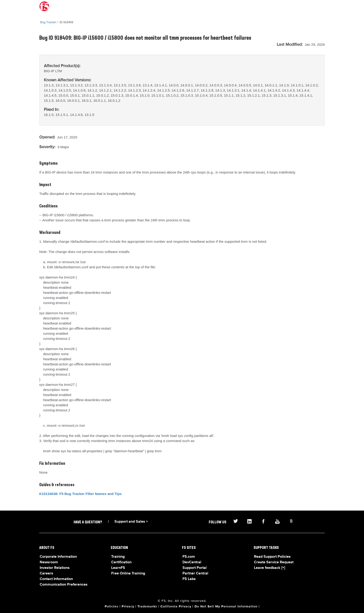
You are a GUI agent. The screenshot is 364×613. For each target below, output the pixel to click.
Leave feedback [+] (270, 568)
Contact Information (56, 579)
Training (118, 557)
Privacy (128, 606)
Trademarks (147, 606)
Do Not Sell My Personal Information (226, 606)
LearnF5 (118, 568)
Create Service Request (274, 562)
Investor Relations (55, 568)
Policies (112, 606)
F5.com (189, 557)
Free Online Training (128, 574)
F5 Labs (189, 579)
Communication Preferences (64, 585)
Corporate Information (58, 557)
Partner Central (195, 574)
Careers (46, 574)
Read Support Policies (272, 557)
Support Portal (195, 568)
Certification (121, 562)
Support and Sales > (131, 522)
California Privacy (176, 606)
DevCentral (192, 562)
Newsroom (49, 562)
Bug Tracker (48, 22)
